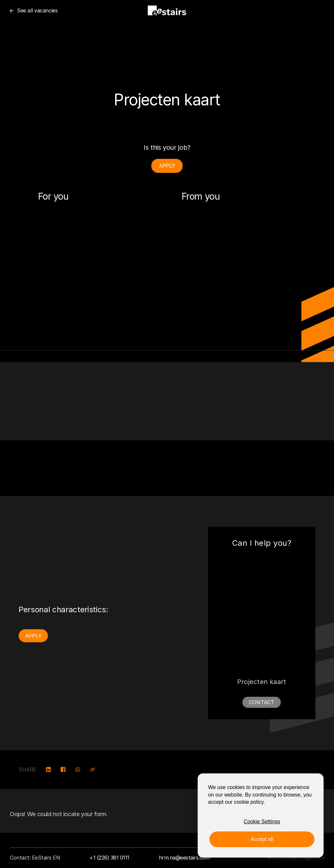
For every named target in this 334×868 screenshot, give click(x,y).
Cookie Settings (262, 822)
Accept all (262, 839)
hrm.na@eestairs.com (184, 858)
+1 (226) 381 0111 (109, 858)
